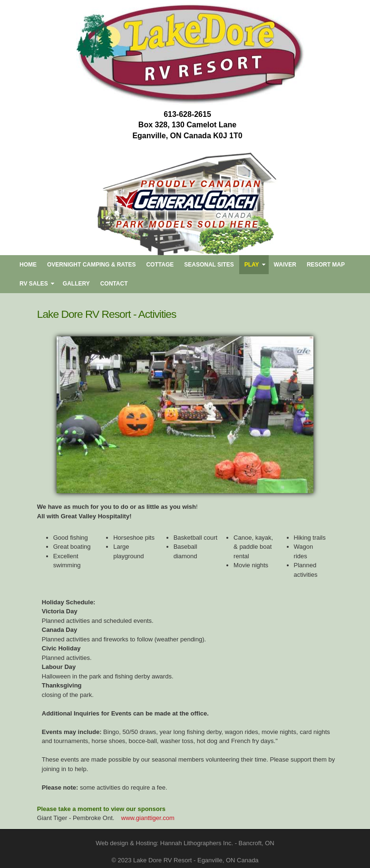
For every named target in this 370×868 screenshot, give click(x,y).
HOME (28, 265)
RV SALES (34, 284)
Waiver (285, 265)
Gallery (76, 284)
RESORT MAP (326, 265)
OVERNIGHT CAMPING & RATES (91, 265)
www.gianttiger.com (148, 818)
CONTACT (114, 284)
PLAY (252, 265)
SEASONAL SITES (209, 265)
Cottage (160, 265)
